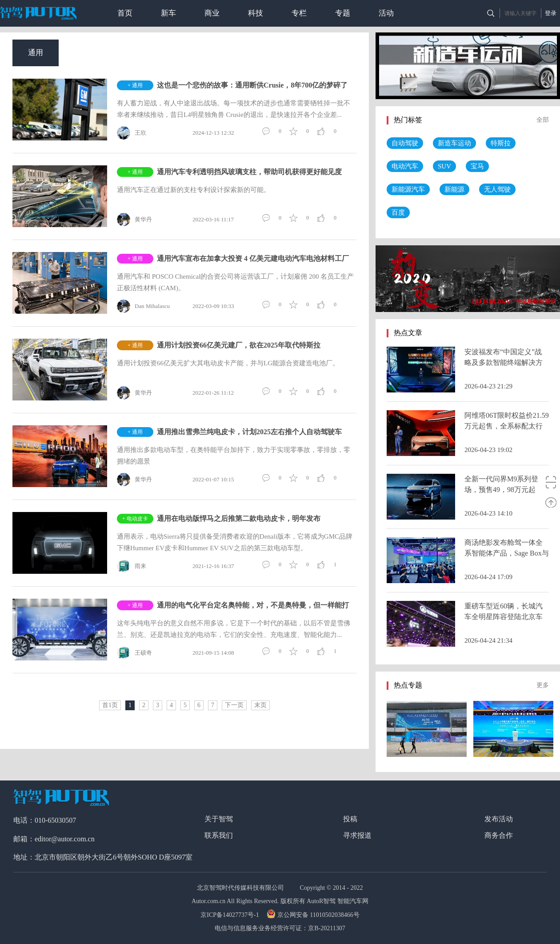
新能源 (454, 189)
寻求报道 (357, 835)
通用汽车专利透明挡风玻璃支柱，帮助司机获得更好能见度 (249, 172)
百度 (398, 212)
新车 (168, 13)
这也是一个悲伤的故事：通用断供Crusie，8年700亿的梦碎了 (252, 85)
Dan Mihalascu (143, 306)
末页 (260, 705)
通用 (36, 53)
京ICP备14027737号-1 (230, 915)
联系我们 (219, 835)
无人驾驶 (497, 189)
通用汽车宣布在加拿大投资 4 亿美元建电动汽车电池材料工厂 (253, 258)
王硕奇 (134, 653)
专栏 (299, 13)
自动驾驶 (405, 143)
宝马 (477, 166)
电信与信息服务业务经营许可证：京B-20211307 (280, 928)
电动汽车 (405, 166)
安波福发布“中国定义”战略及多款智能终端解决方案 (504, 362)
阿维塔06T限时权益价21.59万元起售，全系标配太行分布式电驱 (507, 426)
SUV (444, 166)
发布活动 (499, 819)
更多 (543, 685)
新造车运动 (454, 143)
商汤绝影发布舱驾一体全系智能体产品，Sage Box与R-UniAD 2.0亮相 (507, 553)
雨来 (132, 566)
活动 (386, 13)
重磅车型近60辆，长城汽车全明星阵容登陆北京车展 (504, 617)
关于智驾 (219, 819)
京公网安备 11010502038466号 (314, 915)
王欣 (132, 133)
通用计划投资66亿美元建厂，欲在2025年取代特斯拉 (239, 345)
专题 (343, 13)
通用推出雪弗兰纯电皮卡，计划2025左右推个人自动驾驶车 (249, 432)
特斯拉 (501, 143)
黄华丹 (134, 220)
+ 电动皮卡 (135, 519)
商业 (212, 13)
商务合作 (499, 835)
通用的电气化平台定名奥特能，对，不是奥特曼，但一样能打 (253, 605)
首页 (125, 13)
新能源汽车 (408, 189)
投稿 (350, 819)
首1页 (110, 705)
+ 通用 (135, 85)
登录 (551, 13)
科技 (256, 13)
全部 (543, 120)
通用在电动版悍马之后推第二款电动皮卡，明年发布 (239, 518)
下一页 (234, 705)
